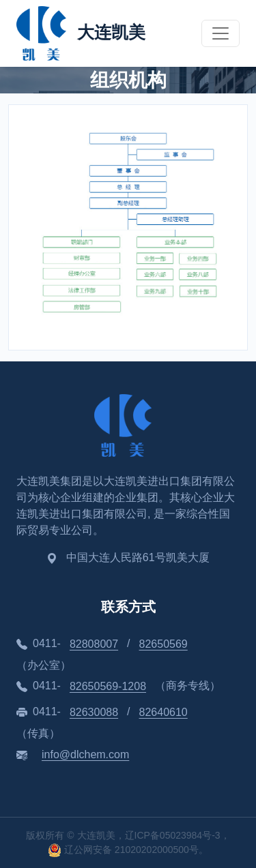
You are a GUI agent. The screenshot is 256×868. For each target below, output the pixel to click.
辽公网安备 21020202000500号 (123, 850)
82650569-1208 (108, 686)
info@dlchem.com (85, 754)
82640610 (163, 712)
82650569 (163, 644)
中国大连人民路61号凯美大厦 (138, 557)
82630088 (94, 712)
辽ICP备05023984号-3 (173, 835)
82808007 (94, 644)
